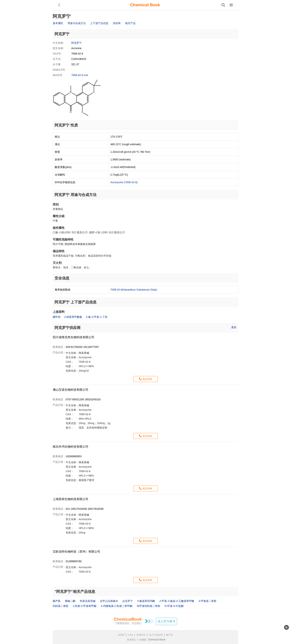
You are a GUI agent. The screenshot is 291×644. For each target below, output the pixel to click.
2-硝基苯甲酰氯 (73, 317)
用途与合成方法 (77, 23)
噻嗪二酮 (70, 601)
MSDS (121, 635)
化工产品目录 (156, 635)
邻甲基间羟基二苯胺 (148, 606)
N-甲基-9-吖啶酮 (174, 606)
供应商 (117, 23)
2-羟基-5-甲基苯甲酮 (85, 606)
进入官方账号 (166, 621)
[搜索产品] (223, 5)
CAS (131, 635)
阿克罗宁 (76, 43)
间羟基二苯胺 (61, 606)
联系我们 (132, 640)
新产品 (169, 635)
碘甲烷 (57, 317)
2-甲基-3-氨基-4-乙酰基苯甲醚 (177, 601)
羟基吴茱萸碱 (88, 601)
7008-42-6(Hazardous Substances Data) (134, 290)
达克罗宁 (127, 601)
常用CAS (141, 635)
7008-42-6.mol (80, 75)
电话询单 (147, 379)
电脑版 (143, 640)
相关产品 (130, 23)
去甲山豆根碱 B (109, 601)
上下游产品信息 (99, 23)
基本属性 (58, 23)
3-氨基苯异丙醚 (146, 601)
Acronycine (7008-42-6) (124, 182)
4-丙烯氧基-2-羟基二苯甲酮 (117, 606)
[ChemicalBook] (145, 5)
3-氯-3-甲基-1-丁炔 (97, 317)
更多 (234, 327)
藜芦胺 (57, 601)
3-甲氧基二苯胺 (207, 601)
